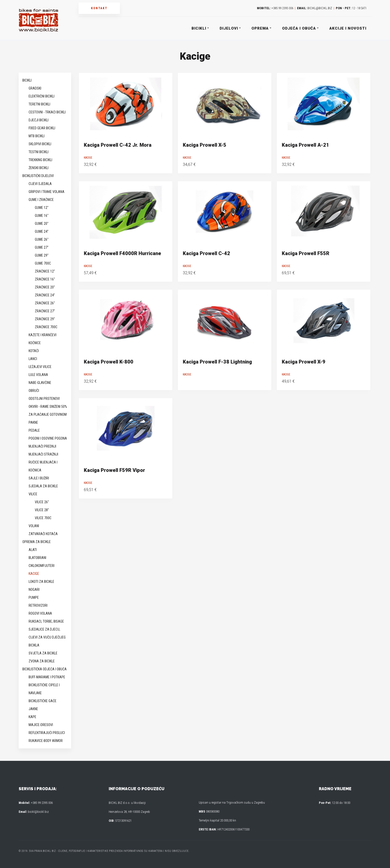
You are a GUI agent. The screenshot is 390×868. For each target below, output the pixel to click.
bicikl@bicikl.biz (320, 8)
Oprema (261, 28)
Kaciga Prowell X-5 (205, 145)
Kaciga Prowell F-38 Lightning (217, 362)
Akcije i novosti (348, 28)
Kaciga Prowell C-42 (206, 253)
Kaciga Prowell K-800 (109, 362)
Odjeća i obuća (300, 28)
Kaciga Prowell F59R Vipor (114, 470)
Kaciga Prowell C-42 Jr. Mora (118, 145)
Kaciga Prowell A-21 (305, 145)
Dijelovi (230, 28)
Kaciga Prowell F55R (306, 253)
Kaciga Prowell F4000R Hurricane (122, 253)
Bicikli (200, 28)
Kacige (88, 158)
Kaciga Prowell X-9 (304, 362)
